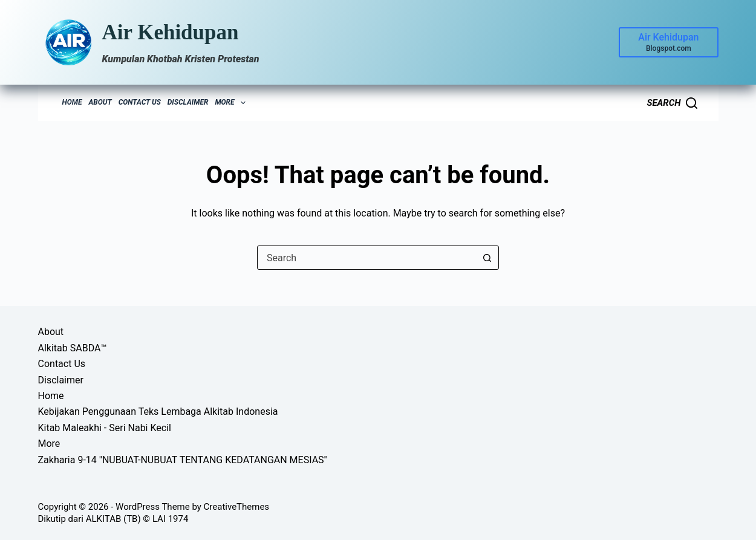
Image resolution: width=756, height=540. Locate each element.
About (100, 102)
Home (72, 102)
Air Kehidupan (171, 32)
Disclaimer (188, 102)
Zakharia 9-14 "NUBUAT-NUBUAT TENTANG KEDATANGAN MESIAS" (183, 460)
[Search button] (487, 258)
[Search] (672, 103)
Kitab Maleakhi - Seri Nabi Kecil (105, 428)
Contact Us (140, 102)
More (232, 103)
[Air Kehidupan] (668, 42)
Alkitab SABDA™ (73, 348)
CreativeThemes (237, 507)
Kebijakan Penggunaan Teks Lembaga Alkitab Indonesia (158, 412)
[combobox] (367, 258)
